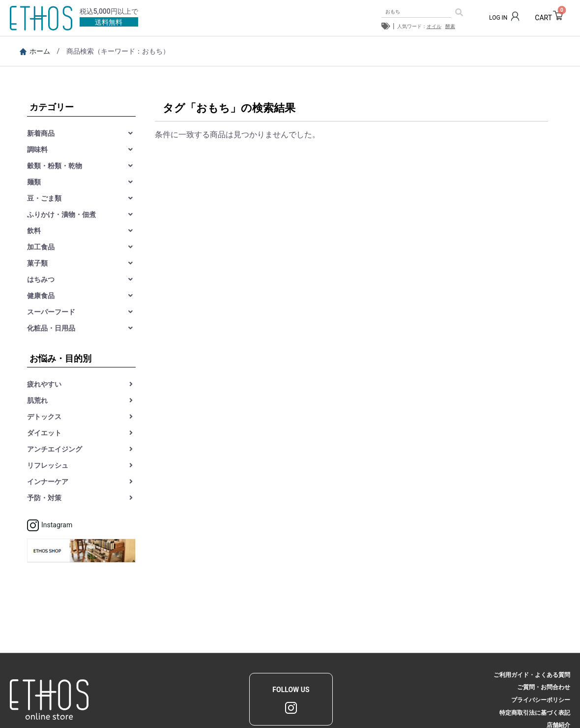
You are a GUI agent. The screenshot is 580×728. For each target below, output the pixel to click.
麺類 (34, 182)
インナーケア (48, 482)
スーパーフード (51, 312)
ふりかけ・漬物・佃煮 (61, 214)
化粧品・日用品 (51, 328)
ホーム (35, 51)
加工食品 (41, 247)
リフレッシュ (48, 465)
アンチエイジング (55, 449)
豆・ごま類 (44, 198)
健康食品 (41, 296)
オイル (434, 26)
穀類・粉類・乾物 (55, 166)
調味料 (37, 150)
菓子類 (37, 263)
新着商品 (41, 133)
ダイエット (44, 433)
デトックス (44, 417)
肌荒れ (37, 400)
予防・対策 (44, 498)
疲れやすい (44, 384)
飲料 (34, 231)
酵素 (450, 26)
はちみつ (41, 279)
